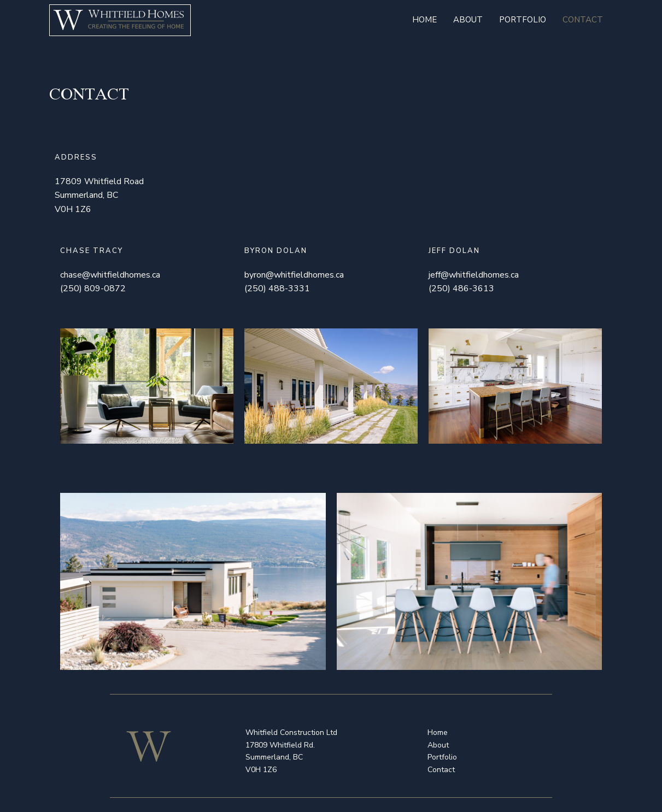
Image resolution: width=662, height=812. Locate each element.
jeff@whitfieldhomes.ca (474, 275)
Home (424, 20)
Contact (583, 20)
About (468, 20)
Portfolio (523, 20)
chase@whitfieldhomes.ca (110, 275)
